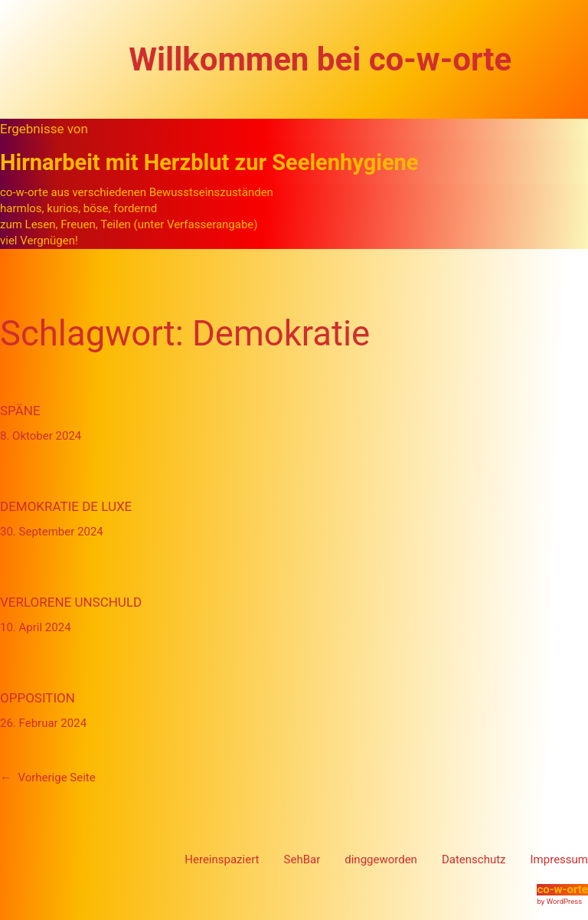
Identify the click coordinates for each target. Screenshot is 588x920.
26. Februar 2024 (43, 723)
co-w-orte (562, 889)
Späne (20, 411)
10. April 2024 (36, 627)
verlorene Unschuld (71, 602)
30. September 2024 (52, 532)
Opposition (38, 698)
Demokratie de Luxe (66, 506)
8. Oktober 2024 (41, 436)
